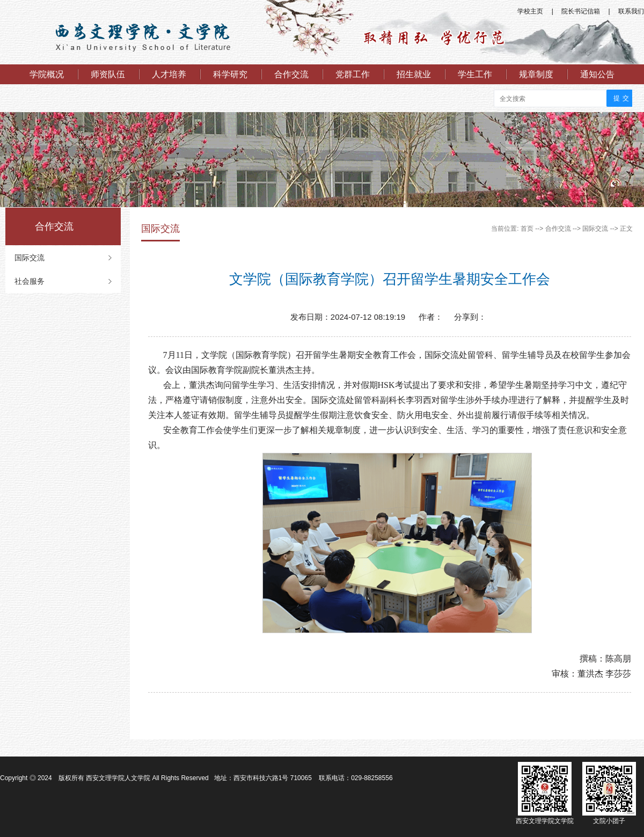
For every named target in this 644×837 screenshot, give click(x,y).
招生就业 (414, 74)
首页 (527, 229)
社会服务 (30, 281)
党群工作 (353, 74)
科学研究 (230, 74)
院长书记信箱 (581, 11)
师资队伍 (108, 74)
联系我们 (631, 11)
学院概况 (47, 74)
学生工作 (475, 74)
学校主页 (530, 11)
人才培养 (169, 74)
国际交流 (30, 258)
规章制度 (536, 74)
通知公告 (597, 74)
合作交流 (291, 74)
